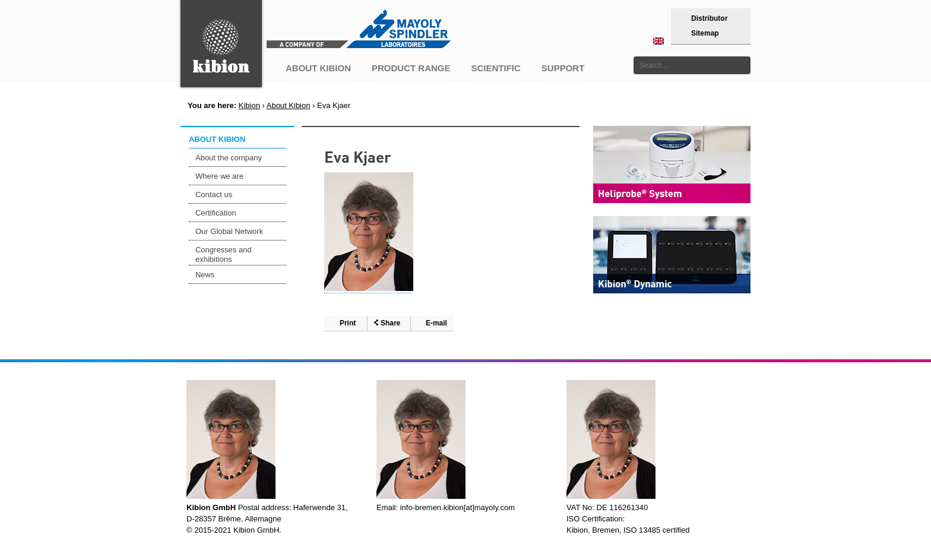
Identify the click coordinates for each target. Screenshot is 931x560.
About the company (229, 158)
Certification (216, 213)
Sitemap (705, 33)
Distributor (709, 18)
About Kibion (289, 105)
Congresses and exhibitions (224, 254)
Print (348, 323)
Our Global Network (229, 231)
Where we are (219, 176)
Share (390, 323)
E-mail (436, 323)
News (205, 275)
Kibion (249, 105)
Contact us (214, 194)
